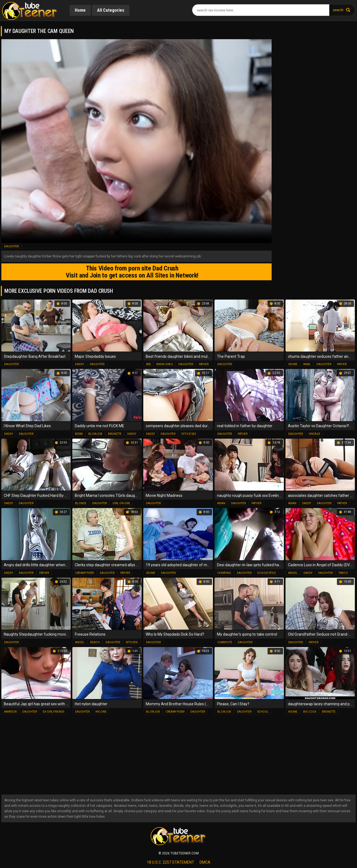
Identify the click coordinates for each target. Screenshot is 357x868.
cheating (224, 573)
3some (293, 364)
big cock (310, 712)
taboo (343, 573)
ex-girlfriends (53, 712)
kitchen (132, 642)
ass (148, 364)
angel (293, 573)
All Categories (111, 10)
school (263, 712)
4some (293, 712)
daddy (80, 364)
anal (307, 364)
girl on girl (122, 503)
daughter (11, 246)
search (338, 10)
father (204, 364)
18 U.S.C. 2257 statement (170, 862)
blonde (81, 503)
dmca (205, 862)
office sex (189, 434)
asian (221, 503)
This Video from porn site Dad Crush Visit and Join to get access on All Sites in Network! (131, 272)
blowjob (95, 434)
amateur (10, 712)
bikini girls (164, 364)
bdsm (79, 434)
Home (80, 10)
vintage (314, 434)
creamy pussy (85, 573)
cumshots (225, 642)
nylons (101, 712)
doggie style (267, 573)
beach (95, 642)
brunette (115, 434)
